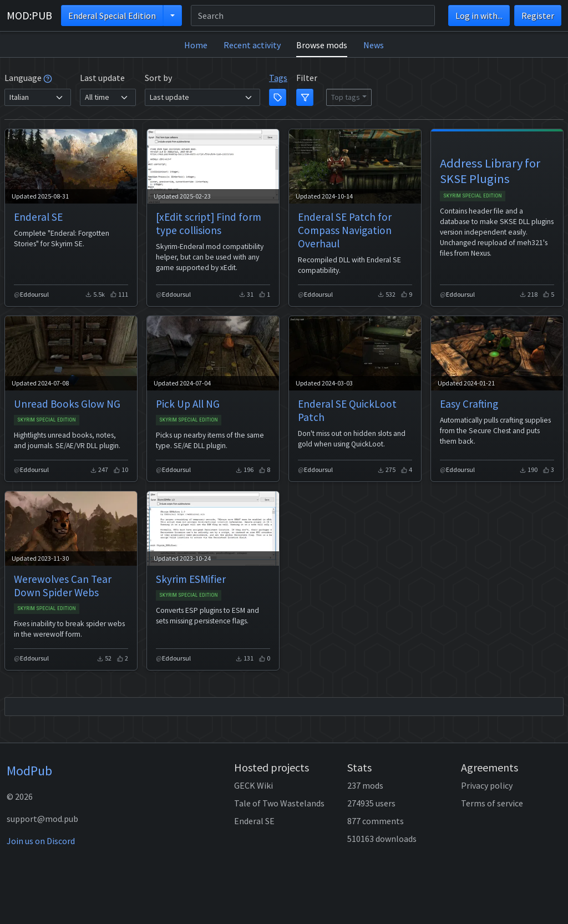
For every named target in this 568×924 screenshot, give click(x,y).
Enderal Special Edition (112, 16)
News (374, 45)
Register (538, 16)
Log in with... (479, 16)
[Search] (313, 16)
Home (196, 45)
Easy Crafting (469, 404)
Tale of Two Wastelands (279, 803)
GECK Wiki (253, 785)
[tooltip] (48, 78)
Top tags (346, 97)
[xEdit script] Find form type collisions (209, 224)
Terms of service (492, 803)
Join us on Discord (41, 841)
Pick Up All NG (188, 404)
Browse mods (322, 45)
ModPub (29, 771)
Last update (102, 78)
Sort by (158, 78)
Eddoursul (34, 294)
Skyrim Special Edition (472, 196)
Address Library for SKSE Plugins (490, 171)
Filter (307, 78)
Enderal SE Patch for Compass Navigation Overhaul (345, 230)
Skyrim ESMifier (191, 579)
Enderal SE (38, 217)
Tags (278, 78)
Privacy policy (487, 785)
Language (28, 78)
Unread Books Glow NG (67, 404)
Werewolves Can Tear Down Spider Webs (63, 586)
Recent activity (252, 45)
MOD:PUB (29, 15)
